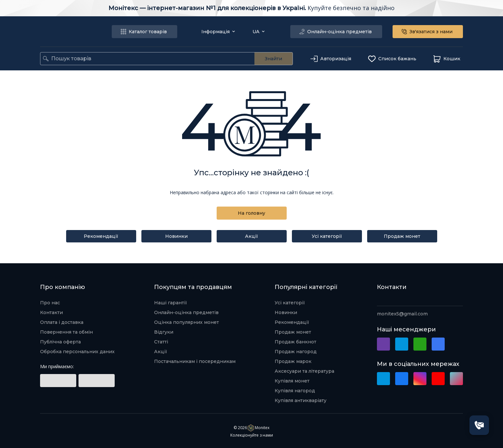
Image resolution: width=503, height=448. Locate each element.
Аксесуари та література (304, 371)
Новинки (176, 236)
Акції (252, 236)
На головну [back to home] (252, 213)
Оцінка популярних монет (187, 322)
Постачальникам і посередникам (195, 361)
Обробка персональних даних (77, 352)
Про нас (50, 303)
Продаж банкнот (295, 342)
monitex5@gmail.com (402, 314)
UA (258, 32)
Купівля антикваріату (301, 400)
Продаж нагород (296, 352)
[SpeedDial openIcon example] (479, 425)
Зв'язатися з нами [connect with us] (428, 32)
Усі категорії (327, 236)
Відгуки (164, 332)
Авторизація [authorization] (331, 59)
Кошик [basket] (447, 59)
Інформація (218, 32)
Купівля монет (292, 381)
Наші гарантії (171, 303)
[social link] (58, 381)
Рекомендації (101, 236)
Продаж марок (293, 361)
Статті (161, 342)
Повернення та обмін (66, 332)
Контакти (51, 312)
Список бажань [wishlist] (393, 59)
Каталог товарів (144, 32)
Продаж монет (402, 236)
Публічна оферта (60, 342)
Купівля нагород (295, 391)
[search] (46, 59)
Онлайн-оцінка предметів (336, 32)
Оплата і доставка (62, 322)
